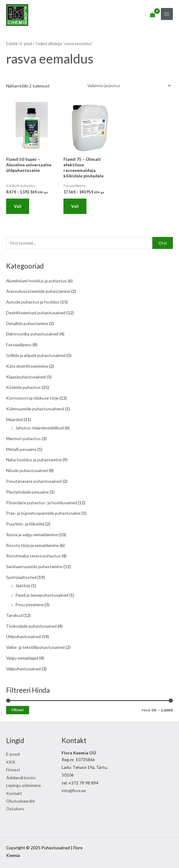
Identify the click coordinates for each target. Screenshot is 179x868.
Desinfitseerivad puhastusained (36, 313)
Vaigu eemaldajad (22, 658)
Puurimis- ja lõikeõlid (25, 524)
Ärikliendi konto (21, 778)
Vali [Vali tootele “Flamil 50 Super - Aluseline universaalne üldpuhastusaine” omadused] (18, 206)
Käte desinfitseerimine (27, 366)
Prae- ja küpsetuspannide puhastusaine (43, 513)
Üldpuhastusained (23, 636)
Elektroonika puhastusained (32, 334)
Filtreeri (18, 710)
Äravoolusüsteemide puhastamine (38, 291)
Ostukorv (15, 809)
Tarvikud (14, 615)
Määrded (14, 419)
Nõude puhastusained (27, 470)
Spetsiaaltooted (21, 577)
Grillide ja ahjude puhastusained (36, 355)
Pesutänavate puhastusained (34, 481)
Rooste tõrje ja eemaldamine (32, 545)
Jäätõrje (23, 585)
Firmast (13, 770)
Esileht (12, 44)
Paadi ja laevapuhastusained (42, 595)
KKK (11, 762)
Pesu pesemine (29, 604)
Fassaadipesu (19, 345)
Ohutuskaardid (20, 801)
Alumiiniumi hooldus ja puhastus (36, 281)
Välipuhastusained (23, 669)
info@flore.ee (74, 790)
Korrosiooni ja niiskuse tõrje (32, 398)
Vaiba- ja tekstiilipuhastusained (35, 647)
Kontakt (14, 793)
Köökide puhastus (23, 387)
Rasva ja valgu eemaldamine (32, 535)
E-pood (26, 44)
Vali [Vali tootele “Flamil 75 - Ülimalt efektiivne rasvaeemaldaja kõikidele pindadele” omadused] (75, 206)
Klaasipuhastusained (26, 377)
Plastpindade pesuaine (27, 492)
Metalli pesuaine (21, 449)
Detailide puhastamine (27, 323)
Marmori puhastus (23, 438)
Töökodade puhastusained (31, 626)
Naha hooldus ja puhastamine (34, 460)
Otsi (163, 243)
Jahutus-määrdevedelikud (40, 428)
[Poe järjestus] (128, 85)
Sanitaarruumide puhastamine (34, 566)
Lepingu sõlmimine (23, 785)
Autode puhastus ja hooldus (33, 302)
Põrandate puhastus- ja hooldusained (42, 503)
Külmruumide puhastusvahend (35, 409)
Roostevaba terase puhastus (33, 556)
